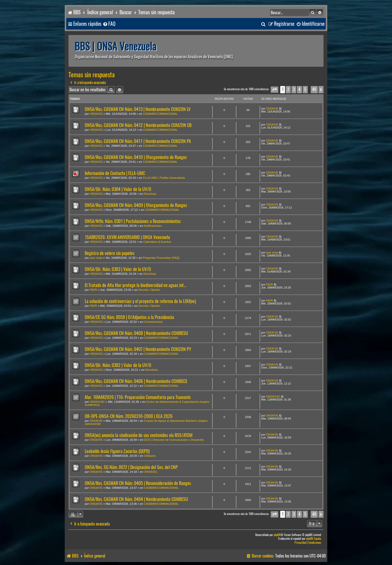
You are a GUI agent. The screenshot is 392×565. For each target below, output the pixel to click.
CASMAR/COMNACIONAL (160, 114)
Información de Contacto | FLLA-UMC (115, 173)
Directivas (150, 194)
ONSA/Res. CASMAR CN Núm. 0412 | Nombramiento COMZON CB (138, 125)
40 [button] (314, 89)
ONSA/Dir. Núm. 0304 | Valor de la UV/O (118, 189)
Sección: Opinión (149, 290)
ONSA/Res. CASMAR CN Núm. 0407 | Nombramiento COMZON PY (138, 349)
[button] (274, 90)
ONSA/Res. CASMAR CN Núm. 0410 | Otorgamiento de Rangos (136, 157)
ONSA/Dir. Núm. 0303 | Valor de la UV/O (118, 269)
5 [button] (305, 89)
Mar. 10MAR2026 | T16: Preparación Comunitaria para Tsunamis (138, 397)
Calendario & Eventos (157, 242)
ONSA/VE (96, 114)
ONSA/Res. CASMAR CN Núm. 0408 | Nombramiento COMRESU (136, 333)
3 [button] (294, 89)
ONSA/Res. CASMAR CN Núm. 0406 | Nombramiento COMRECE (136, 381)
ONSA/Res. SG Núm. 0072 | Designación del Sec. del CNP (131, 467)
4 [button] (299, 89)
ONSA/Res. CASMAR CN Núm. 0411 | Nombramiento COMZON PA (138, 141)
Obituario (150, 456)
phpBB (277, 535)
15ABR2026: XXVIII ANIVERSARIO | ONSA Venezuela (127, 237)
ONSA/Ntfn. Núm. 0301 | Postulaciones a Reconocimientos (133, 221)
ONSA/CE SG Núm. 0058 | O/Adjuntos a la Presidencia (129, 317)
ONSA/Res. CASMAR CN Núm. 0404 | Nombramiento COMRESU (136, 499)
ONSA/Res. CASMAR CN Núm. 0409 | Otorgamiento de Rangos (136, 205)
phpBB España (314, 539)
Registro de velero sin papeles (110, 253)
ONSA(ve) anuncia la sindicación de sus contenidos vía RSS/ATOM (139, 435)
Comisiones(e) (153, 322)
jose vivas (96, 258)
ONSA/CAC (97, 402)
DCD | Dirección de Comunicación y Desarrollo (174, 440)
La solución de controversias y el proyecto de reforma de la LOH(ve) (140, 301)
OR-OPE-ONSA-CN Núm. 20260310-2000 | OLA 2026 (129, 416)
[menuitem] (109, 24)
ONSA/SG (150, 472)
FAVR (93, 290)
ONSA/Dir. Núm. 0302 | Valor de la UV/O (118, 365)
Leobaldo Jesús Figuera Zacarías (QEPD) (117, 451)
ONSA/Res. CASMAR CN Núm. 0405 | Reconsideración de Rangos (138, 483)
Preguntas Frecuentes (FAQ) (161, 258)
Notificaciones (153, 226)
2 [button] (288, 89)
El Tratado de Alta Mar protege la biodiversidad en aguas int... (135, 285)
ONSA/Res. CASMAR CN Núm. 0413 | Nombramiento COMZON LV (138, 109)
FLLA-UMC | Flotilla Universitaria (164, 178)
